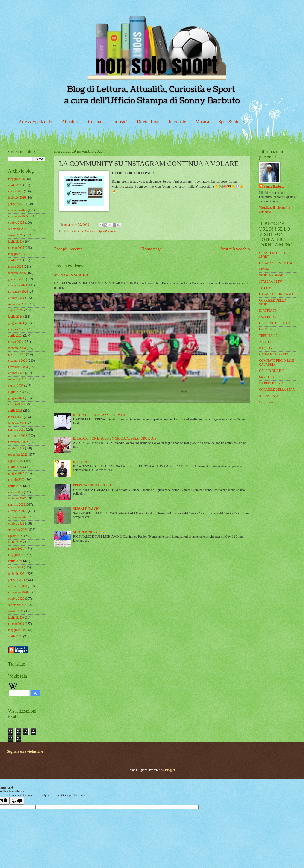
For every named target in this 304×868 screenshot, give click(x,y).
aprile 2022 (15, 486)
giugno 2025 (16, 248)
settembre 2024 (18, 304)
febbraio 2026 (17, 198)
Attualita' (70, 122)
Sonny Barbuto (274, 186)
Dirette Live (148, 122)
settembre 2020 (18, 605)
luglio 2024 (15, 317)
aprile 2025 (15, 260)
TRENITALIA (268, 336)
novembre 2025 (18, 216)
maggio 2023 (16, 404)
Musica (202, 122)
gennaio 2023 (17, 430)
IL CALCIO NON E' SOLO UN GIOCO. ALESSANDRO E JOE (115, 438)
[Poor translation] (17, 801)
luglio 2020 (15, 617)
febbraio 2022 (17, 498)
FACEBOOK (267, 317)
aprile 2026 (15, 185)
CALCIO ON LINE (272, 371)
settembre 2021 (18, 530)
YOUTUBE (267, 342)
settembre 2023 (18, 379)
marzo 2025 (16, 267)
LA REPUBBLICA (271, 383)
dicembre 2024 (18, 285)
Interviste (177, 122)
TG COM (265, 288)
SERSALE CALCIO (86, 509)
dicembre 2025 (18, 210)
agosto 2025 (16, 235)
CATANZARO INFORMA (276, 294)
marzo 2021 (16, 567)
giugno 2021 (16, 549)
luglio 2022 (15, 467)
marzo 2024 (16, 342)
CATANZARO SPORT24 (275, 263)
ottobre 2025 (16, 223)
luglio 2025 (15, 242)
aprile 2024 (15, 336)
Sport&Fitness (232, 122)
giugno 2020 (16, 624)
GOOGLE (266, 329)
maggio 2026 (16, 179)
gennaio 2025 (17, 279)
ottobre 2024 (16, 298)
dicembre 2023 (18, 361)
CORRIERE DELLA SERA (277, 390)
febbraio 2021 (17, 574)
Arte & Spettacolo (35, 122)
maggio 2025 (16, 254)
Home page (152, 249)
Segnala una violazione (25, 751)
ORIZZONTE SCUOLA (275, 323)
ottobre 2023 (16, 373)
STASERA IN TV (270, 282)
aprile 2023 (15, 411)
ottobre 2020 (16, 599)
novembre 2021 (18, 517)
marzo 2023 (16, 417)
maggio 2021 (16, 555)
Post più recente (68, 249)
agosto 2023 (16, 386)
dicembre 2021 (18, 511)
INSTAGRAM (268, 396)
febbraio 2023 (17, 423)
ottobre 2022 (16, 448)
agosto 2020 (16, 611)
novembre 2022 (18, 442)
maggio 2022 (16, 480)
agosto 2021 (16, 536)
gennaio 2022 (17, 505)
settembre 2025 (18, 229)
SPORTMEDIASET (272, 275)
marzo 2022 (16, 492)
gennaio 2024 (17, 354)
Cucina (95, 122)
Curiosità (119, 122)
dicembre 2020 (18, 586)
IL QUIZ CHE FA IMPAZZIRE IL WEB (99, 415)
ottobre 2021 (16, 523)
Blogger (170, 770)
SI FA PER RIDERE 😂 (89, 532)
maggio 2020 (16, 630)
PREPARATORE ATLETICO (92, 485)
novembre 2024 (18, 292)
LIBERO (265, 269)
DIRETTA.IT (268, 311)
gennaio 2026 (17, 204)
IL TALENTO (82, 462)
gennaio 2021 (17, 580)
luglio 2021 (15, 542)
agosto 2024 (16, 310)
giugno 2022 (16, 473)
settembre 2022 (18, 455)
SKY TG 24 (267, 377)
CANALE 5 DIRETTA (274, 354)
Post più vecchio (235, 249)
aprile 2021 (15, 561)
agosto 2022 (16, 461)
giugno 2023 (16, 398)
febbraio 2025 (17, 273)
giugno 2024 (16, 323)
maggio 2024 (16, 329)
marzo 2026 (16, 191)
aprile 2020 (15, 636)
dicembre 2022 (18, 436)
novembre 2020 (18, 592)
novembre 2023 (18, 367)
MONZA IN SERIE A (71, 275)
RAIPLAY (266, 348)
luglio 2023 (15, 392)
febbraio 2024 (17, 348)
